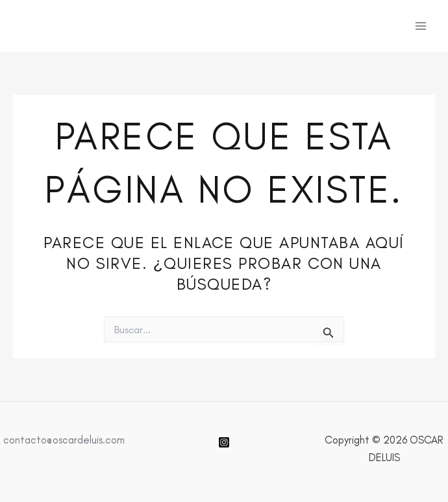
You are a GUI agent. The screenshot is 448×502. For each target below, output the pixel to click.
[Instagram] (224, 442)
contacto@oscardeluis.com (64, 440)
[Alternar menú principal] (420, 26)
